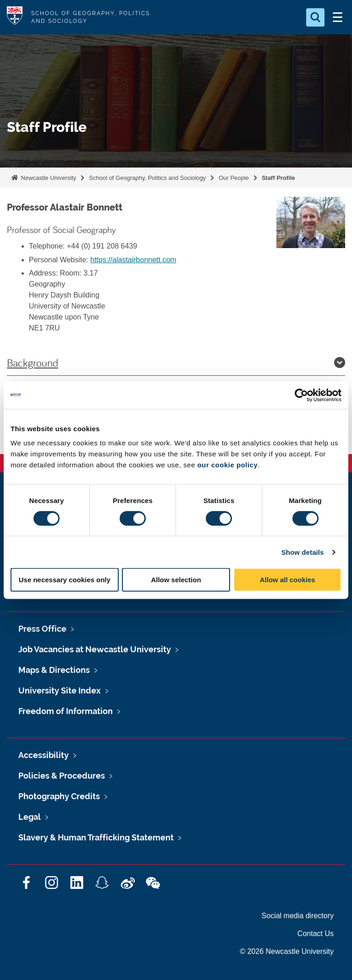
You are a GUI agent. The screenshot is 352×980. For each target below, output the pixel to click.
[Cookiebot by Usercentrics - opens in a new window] (301, 395)
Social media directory (298, 916)
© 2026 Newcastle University (287, 951)
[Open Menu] (337, 17)
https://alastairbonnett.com (133, 260)
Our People (234, 178)
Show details (303, 552)
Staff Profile (278, 178)
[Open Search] (315, 17)
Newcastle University (48, 178)
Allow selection (176, 580)
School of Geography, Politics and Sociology (147, 178)
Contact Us (316, 934)
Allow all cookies (288, 580)
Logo (15, 17)
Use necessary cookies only (65, 580)
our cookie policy (227, 465)
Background (176, 363)
